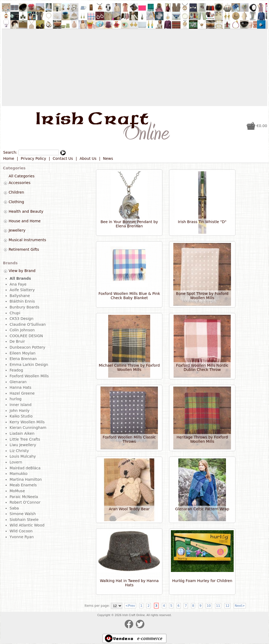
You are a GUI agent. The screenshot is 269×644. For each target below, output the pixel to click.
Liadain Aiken (22, 433)
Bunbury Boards (24, 307)
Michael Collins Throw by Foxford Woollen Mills (129, 367)
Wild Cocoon (21, 531)
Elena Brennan (23, 359)
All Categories (21, 176)
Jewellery (17, 231)
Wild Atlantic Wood (27, 525)
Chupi (15, 313)
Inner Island (20, 405)
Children (16, 192)
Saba (14, 508)
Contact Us (63, 158)
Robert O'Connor (25, 502)
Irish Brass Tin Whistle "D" (202, 222)
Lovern (16, 462)
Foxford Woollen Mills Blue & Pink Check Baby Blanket (129, 296)
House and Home (24, 221)
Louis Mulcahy (23, 456)
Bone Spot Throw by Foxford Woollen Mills (202, 296)
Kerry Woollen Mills (27, 422)
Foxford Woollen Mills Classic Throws (129, 439)
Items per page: (97, 606)
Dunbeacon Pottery (27, 347)
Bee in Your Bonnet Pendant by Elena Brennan (129, 224)
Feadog (16, 370)
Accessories (19, 183)
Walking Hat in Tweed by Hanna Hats (129, 583)
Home (9, 158)
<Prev (130, 606)
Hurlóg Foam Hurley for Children (202, 581)
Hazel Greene (22, 393)
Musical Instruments (27, 240)
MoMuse (17, 491)
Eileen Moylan (22, 353)
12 (227, 606)
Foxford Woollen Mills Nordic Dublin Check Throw (202, 367)
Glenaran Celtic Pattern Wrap (202, 509)
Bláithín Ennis (22, 301)
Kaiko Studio (21, 416)
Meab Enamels (23, 485)
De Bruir (17, 341)
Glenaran (18, 382)
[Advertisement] (134, 68)
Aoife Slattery (22, 290)
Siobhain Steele (24, 520)
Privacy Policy (33, 158)
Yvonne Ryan (22, 537)
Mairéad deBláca (25, 468)
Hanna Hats (20, 387)
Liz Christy (19, 451)
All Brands (20, 278)
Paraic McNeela (24, 497)
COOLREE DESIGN (26, 336)
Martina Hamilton (26, 479)
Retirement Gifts (24, 249)
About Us (88, 158)
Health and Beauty (26, 211)
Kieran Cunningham (28, 428)
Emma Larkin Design (29, 365)
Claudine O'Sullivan (28, 324)
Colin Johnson (22, 330)
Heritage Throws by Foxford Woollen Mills (202, 439)
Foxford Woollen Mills (29, 376)
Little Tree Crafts (25, 439)
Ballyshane (20, 296)
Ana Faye (18, 284)
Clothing (16, 202)
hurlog (16, 399)
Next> (240, 606)
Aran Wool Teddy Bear (129, 509)
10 (209, 606)
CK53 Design (22, 319)
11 (218, 606)
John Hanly (20, 411)
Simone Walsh (23, 514)
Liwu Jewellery (23, 445)
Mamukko (18, 474)
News (108, 158)
